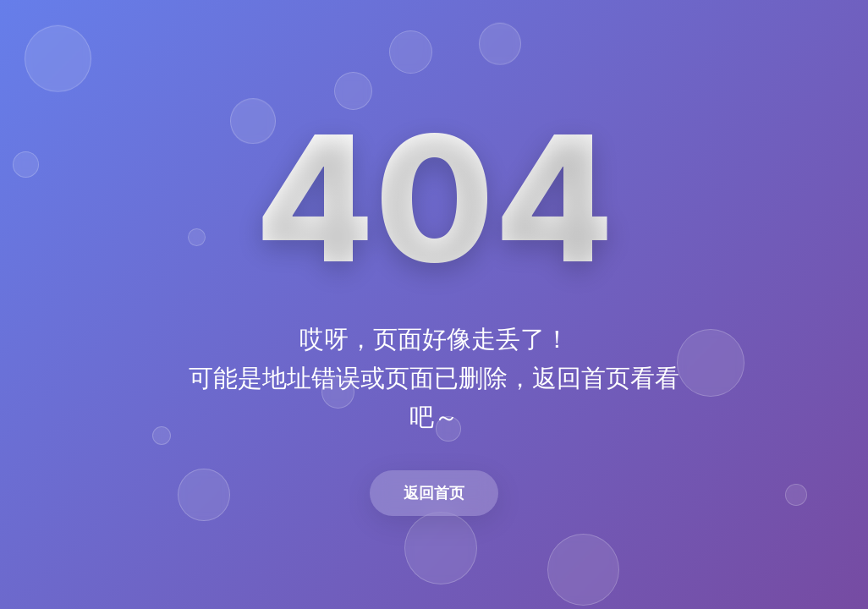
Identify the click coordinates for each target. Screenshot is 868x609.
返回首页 (434, 493)
